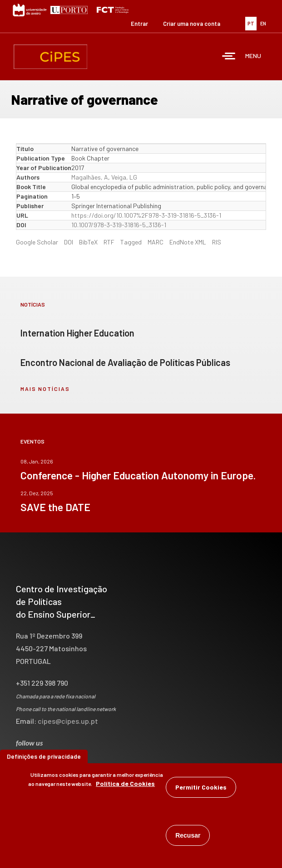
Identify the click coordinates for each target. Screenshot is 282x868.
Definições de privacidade (44, 759)
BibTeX (88, 242)
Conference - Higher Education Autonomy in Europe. (138, 475)
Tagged (131, 242)
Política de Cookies (125, 786)
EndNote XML (188, 242)
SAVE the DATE (55, 507)
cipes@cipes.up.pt (68, 721)
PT (251, 23)
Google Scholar (37, 242)
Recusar (188, 838)
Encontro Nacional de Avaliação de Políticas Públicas (125, 362)
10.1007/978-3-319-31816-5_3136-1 (119, 225)
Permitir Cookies (201, 790)
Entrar (139, 24)
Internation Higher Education (77, 333)
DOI (69, 242)
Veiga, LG (124, 177)
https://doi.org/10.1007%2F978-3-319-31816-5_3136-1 (146, 215)
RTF (109, 242)
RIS (217, 242)
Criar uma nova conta (192, 24)
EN (263, 23)
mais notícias (45, 389)
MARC (156, 242)
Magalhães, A (90, 177)
